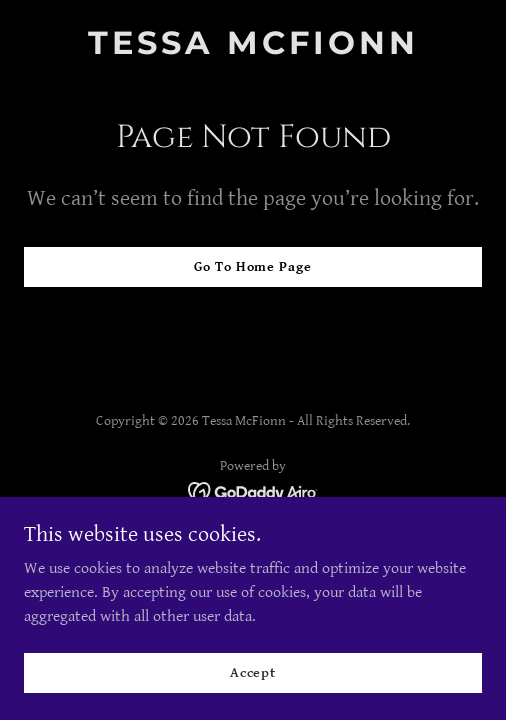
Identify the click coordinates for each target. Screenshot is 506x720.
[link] (253, 49)
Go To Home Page (252, 267)
